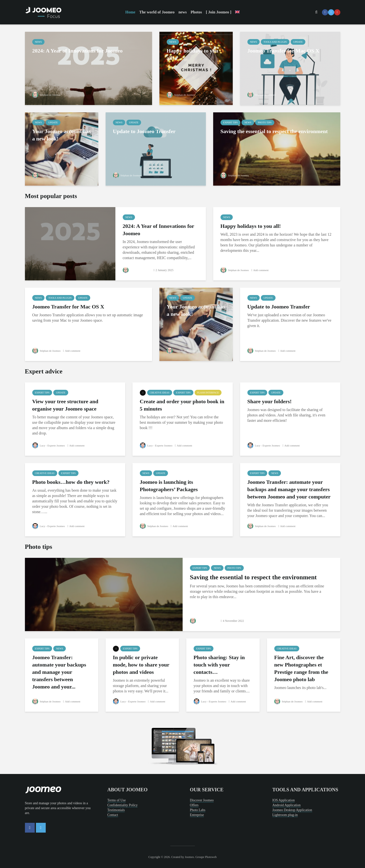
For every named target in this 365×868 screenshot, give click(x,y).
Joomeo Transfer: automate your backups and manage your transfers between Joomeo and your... (59, 672)
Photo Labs (198, 810)
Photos (196, 12)
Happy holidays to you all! (193, 54)
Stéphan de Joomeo (47, 95)
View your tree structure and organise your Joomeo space (65, 405)
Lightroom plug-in (285, 815)
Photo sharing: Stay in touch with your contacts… (219, 665)
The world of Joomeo (157, 12)
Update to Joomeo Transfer (144, 131)
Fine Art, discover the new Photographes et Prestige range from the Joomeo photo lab (301, 668)
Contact (113, 815)
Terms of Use (116, 800)
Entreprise (197, 815)
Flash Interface (208, 393)
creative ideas (160, 393)
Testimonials (116, 810)
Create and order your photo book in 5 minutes (182, 405)
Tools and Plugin (275, 42)
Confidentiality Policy (122, 805)
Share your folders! (270, 401)
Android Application (287, 805)
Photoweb (211, 857)
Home (130, 12)
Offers (194, 805)
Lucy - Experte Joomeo (50, 445)
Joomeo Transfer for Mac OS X (283, 51)
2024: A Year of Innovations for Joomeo (77, 51)
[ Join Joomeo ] (219, 12)
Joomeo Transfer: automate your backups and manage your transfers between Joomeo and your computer (289, 489)
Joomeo (189, 857)
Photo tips (265, 122)
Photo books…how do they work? (71, 482)
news (183, 12)
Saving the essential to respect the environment (274, 131)
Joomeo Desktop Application (292, 810)
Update (298, 42)
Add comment (264, 270)
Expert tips (231, 122)
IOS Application (283, 800)
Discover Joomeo (202, 800)
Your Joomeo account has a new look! (62, 135)
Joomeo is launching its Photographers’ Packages (169, 486)
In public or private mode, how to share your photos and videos (141, 665)
